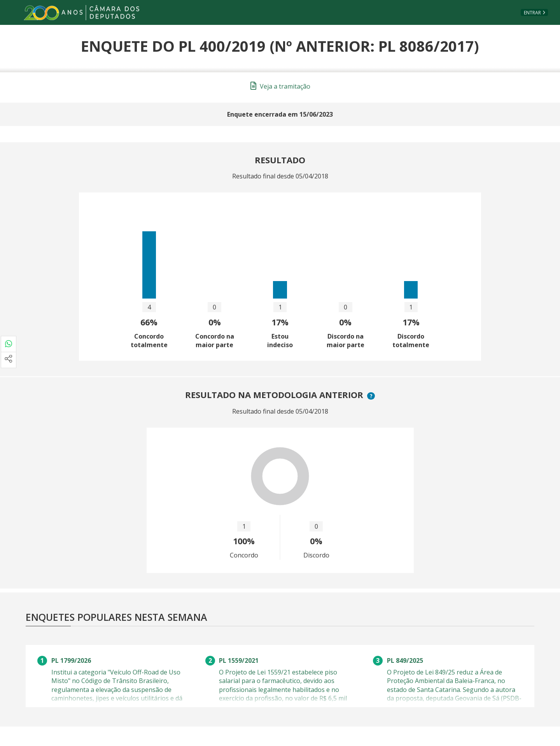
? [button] (372, 396)
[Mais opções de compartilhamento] (9, 360)
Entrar (532, 13)
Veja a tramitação (280, 86)
